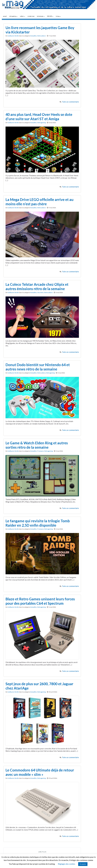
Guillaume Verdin (13, 36)
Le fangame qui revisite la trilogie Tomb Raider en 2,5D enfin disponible (38, 523)
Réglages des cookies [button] (67, 864)
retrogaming (13, 16)
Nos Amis (41, 292)
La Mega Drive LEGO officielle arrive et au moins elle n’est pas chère (40, 202)
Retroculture (42, 36)
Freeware (41, 451)
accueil (5, 16)
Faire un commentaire (71, 102)
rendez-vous (31, 16)
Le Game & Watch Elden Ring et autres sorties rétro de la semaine (37, 445)
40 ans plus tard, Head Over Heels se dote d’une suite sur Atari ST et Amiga (39, 117)
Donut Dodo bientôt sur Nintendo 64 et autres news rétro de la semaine (38, 367)
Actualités (34, 36)
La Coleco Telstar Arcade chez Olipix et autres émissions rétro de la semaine (37, 286)
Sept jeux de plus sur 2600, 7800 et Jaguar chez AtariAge (39, 686)
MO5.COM (50, 16)
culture (23, 16)
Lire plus (42, 852)
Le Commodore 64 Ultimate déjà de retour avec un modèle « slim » (40, 772)
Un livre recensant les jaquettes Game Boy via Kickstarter (40, 30)
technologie (41, 16)
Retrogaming (42, 123)
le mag (58, 16)
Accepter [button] (83, 864)
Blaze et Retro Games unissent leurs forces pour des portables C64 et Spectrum (40, 601)
